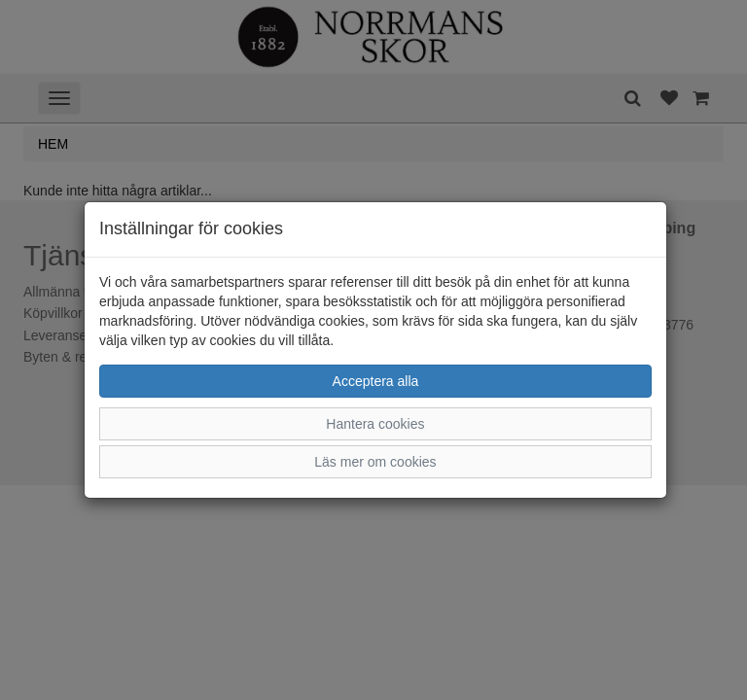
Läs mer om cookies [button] (375, 462)
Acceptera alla (376, 381)
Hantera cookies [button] (375, 424)
